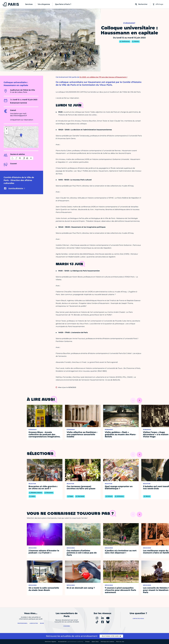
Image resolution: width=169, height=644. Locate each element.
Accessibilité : (71, 642)
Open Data (95, 642)
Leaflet (21, 147)
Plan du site (120, 642)
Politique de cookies (107, 642)
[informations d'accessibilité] (22, 158)
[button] (21, 135)
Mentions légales (50, 642)
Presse (87, 642)
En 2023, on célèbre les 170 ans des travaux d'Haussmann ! (103, 77)
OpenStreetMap (31, 147)
